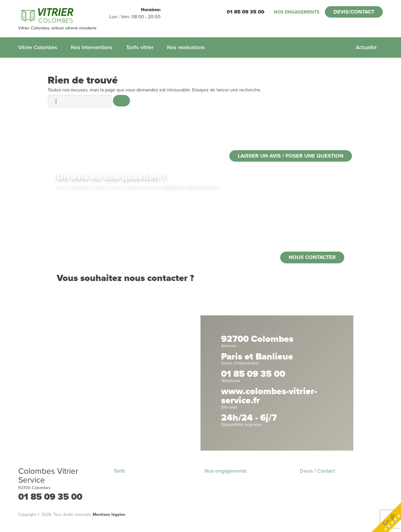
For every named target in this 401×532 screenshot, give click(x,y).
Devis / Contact (317, 471)
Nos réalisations (186, 47)
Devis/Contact (354, 12)
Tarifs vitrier (140, 47)
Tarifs (119, 471)
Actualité (366, 47)
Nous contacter (312, 257)
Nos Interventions (92, 47)
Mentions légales (109, 515)
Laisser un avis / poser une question (291, 156)
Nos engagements (297, 12)
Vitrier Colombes (38, 47)
